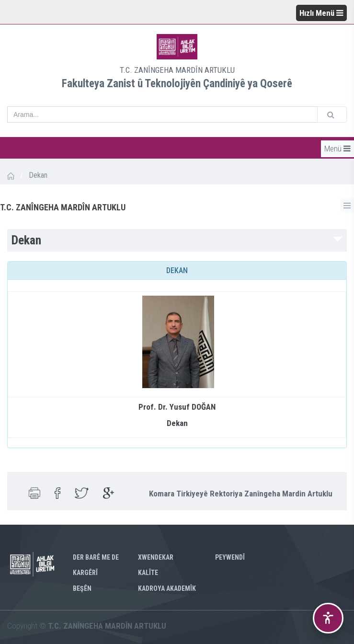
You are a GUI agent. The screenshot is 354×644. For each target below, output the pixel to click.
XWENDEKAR (156, 557)
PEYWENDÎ (230, 557)
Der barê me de (96, 557)
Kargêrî (85, 573)
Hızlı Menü (321, 13)
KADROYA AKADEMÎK (167, 588)
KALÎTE (148, 573)
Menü (337, 149)
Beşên (82, 588)
